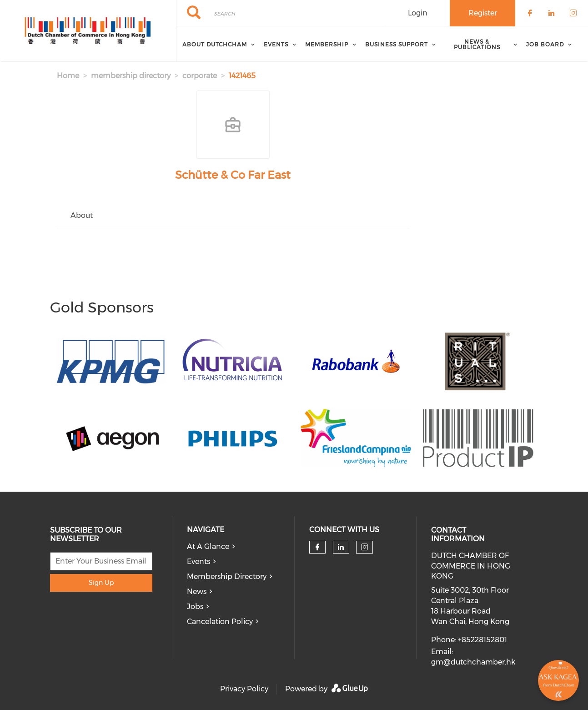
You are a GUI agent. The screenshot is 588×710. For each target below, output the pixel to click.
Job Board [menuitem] (545, 44)
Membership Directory (227, 577)
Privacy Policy (244, 689)
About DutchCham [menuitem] (215, 44)
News (197, 592)
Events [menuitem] (276, 44)
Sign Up (101, 583)
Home (68, 76)
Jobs (195, 607)
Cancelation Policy (220, 622)
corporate (200, 76)
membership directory (131, 76)
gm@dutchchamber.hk (473, 662)
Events (199, 561)
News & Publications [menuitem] (477, 44)
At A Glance (208, 546)
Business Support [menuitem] (397, 44)
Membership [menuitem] (327, 44)
